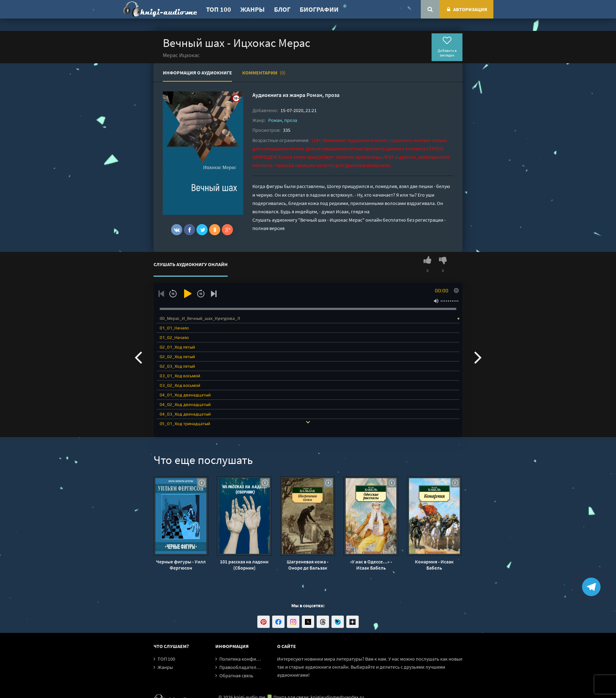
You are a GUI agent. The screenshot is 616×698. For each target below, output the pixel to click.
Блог (282, 9)
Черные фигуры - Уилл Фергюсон (181, 565)
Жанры (253, 9)
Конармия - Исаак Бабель (434, 565)
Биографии (319, 9)
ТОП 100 (219, 9)
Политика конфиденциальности (255, 659)
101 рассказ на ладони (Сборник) (244, 565)
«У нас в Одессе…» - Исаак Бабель (371, 565)
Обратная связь (236, 675)
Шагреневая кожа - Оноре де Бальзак (308, 565)
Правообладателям (241, 667)
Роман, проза (323, 95)
